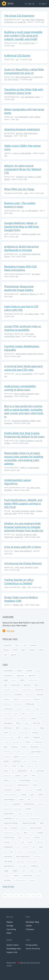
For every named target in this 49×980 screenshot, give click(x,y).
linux (14, 780)
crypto (16, 714)
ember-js (35, 733)
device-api (8, 728)
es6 (19, 737)
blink (36, 685)
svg (20, 837)
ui (16, 22)
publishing (8, 818)
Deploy (10, 922)
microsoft (8, 790)
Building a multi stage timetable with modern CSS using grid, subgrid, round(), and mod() (23, 36)
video (41, 847)
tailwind (20, 177)
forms (24, 747)
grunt (26, 761)
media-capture (9, 785)
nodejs (23, 394)
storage (40, 833)
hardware (35, 761)
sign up (30, 4)
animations (9, 22)
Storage (10, 926)
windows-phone (20, 880)
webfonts (25, 234)
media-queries (23, 785)
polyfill (28, 809)
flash (6, 747)
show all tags (8, 886)
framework (34, 747)
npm (37, 394)
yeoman (32, 880)
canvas (6, 699)
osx (29, 799)
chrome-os (7, 704)
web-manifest (33, 861)
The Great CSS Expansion (19, 16)
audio (22, 680)
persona (41, 804)
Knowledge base (14, 949)
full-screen (18, 752)
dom (18, 728)
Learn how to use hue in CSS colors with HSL (21, 308)
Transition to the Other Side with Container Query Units (24, 91)
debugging (8, 723)
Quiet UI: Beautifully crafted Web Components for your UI (24, 71)
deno (17, 394)
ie (13, 771)
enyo (12, 737)
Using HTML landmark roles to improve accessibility (23, 328)
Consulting (11, 929)
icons (15, 153)
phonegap (18, 809)
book (17, 690)
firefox (22, 441)
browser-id (7, 695)
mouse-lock (28, 790)
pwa (26, 193)
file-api (6, 742)
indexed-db (22, 771)
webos (32, 871)
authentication (34, 680)
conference (8, 709)
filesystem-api (17, 742)
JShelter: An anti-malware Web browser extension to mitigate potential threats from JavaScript (24, 527)
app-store (20, 675)
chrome (37, 699)
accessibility (9, 336)
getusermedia (35, 756)
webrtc (16, 875)
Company (30, 929)
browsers (40, 19)
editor (6, 733)
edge (42, 728)
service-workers (36, 828)
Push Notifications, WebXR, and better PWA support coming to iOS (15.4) (23, 503)
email (14, 733)
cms (21, 605)
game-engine (36, 752)
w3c (12, 852)
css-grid (26, 43)
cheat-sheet (26, 699)
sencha (24, 828)
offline (41, 795)
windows (7, 880)
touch (30, 842)
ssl (32, 833)
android (29, 671)
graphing (17, 761)
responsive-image (29, 823)
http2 (29, 766)
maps (36, 780)
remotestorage (35, 818)
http (24, 587)
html (10, 79)
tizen (15, 842)
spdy (18, 833)
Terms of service (33, 949)
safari (33, 511)
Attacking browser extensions (22, 129)
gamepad (7, 756)
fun (26, 752)
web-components (23, 77)
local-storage (25, 780)
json (26, 775)
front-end (7, 752)
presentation (9, 814)
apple (18, 511)
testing (37, 837)
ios (13, 511)
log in (43, 4)
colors (31, 314)
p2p (36, 799)
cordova (29, 709)
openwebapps (9, 799)
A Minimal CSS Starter (17, 55)
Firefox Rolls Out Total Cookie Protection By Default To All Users (24, 435)
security (19, 133)
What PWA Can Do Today (19, 189)
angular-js (39, 671)
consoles (19, 709)
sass (5, 828)
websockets (28, 875)
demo (18, 723)
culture (41, 650)
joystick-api (8, 775)
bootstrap (39, 690)
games (14, 655)
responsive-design (11, 823)
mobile (39, 511)
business (40, 695)
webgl (6, 871)
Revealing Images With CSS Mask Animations (20, 268)
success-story (9, 837)
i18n (36, 766)
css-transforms (9, 718)
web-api (20, 852)
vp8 (5, 852)
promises (29, 814)
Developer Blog (32, 922)
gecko (25, 756)
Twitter (29, 926)
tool (39, 234)
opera (21, 799)
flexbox (15, 747)
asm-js (14, 680)
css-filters (32, 714)
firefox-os (38, 742)
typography (24, 117)
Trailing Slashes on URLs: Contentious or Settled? (19, 582)
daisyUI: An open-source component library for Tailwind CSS (23, 169)
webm (24, 871)
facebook (37, 737)
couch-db (7, 714)
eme (5, 737)
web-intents (21, 861)
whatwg (39, 875)
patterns (6, 804)
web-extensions (31, 133)
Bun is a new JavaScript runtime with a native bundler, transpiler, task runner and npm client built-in (24, 411)
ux (34, 847)
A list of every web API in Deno (23, 547)
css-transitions (22, 718)
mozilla (39, 790)
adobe (19, 671)
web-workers (21, 354)
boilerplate (7, 690)
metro (35, 785)
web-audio (8, 856)
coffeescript (30, 704)
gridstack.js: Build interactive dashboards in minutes (21, 248)
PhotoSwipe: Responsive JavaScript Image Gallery (19, 288)
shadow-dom (8, 833)
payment (17, 804)
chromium (18, 704)
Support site (12, 952)
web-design (26, 153)
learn (33, 19)
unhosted (26, 847)
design (27, 723)
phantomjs (7, 809)
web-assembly (31, 852)
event (27, 737)
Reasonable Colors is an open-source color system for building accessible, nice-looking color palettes (24, 458)
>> (39, 896)
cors (37, 709)
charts (16, 699)
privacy (7, 443)
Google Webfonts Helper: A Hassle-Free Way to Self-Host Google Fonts (22, 227)
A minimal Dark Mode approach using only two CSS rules (23, 368)
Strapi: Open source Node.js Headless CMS (21, 599)
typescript (36, 254)
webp (40, 871)
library (16, 79)
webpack (7, 875)
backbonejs (15, 685)
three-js (7, 842)
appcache (32, 675)
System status (13, 945)
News (9, 933)
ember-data (24, 733)
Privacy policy (32, 945)
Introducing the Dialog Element (23, 563)
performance (29, 804)
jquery (18, 775)
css (23, 19)
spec (28, 19)
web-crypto (38, 856)
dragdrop (26, 728)
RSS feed (11, 631)
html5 (15, 650)
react (24, 818)
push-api (8, 513)
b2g (5, 685)
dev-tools (37, 723)
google (33, 234)
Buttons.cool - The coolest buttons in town (20, 205)
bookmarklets (27, 690)
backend (30, 394)
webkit (37, 117)
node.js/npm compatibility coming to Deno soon (20, 388)
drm (35, 728)
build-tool (29, 695)
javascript (22, 22)
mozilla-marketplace (10, 795)
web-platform (26, 551)
